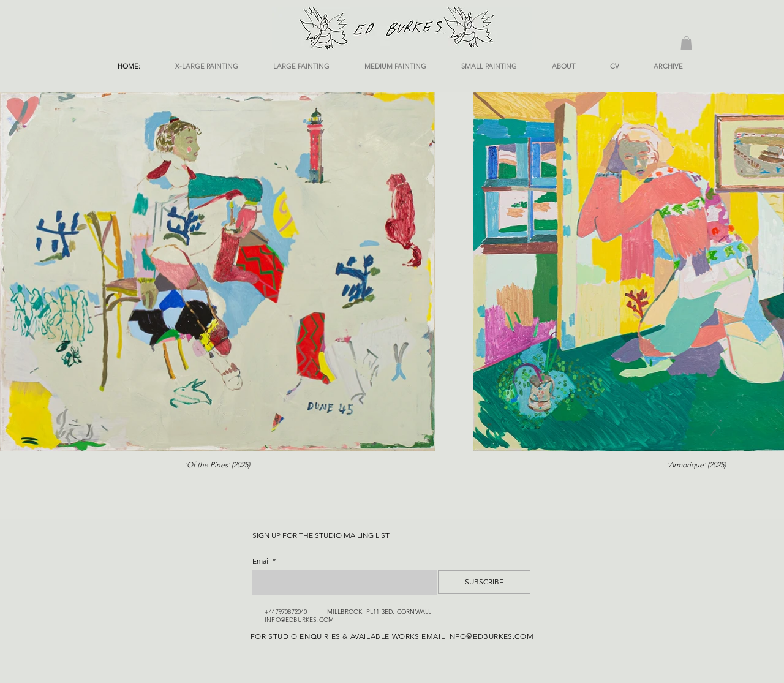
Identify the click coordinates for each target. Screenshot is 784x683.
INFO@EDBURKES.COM (299, 620)
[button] (686, 43)
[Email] (341, 583)
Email (264, 561)
